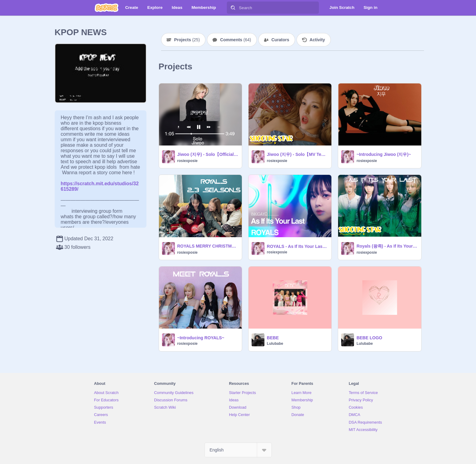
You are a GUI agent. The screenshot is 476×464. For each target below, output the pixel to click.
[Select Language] (238, 450)
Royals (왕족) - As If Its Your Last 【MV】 (387, 246)
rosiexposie (188, 161)
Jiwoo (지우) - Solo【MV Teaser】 (297, 154)
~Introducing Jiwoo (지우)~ (384, 154)
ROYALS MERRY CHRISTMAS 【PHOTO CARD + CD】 (208, 246)
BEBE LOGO (369, 338)
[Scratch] (107, 8)
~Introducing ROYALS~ (201, 338)
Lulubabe (275, 344)
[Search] (233, 8)
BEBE (273, 338)
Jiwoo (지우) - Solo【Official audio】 (208, 154)
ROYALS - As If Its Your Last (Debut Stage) (297, 246)
